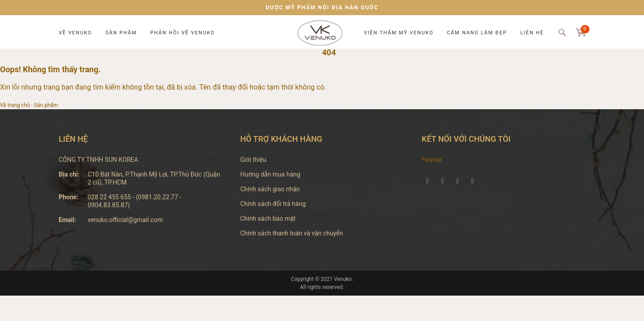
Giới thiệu (253, 160)
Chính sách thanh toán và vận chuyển (291, 233)
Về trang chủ (15, 105)
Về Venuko (76, 33)
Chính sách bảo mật (268, 218)
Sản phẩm (121, 33)
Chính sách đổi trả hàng (273, 204)
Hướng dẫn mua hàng (270, 174)
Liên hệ (532, 33)
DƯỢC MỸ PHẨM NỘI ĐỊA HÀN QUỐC (322, 8)
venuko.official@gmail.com (125, 220)
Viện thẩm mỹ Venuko (399, 33)
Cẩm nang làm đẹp (477, 33)
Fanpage (432, 160)
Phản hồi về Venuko (183, 33)
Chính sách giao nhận (270, 189)
